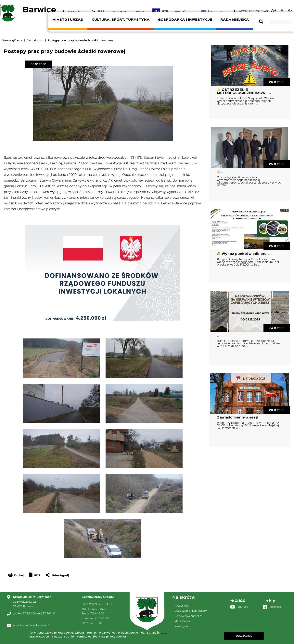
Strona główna (12, 41)
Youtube (243, 607)
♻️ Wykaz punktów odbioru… (243, 254)
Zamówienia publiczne (189, 616)
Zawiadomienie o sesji (237, 418)
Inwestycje (181, 626)
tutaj (164, 633)
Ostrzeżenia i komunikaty (191, 611)
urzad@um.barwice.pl (35, 625)
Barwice (39, 10)
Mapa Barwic (183, 621)
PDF (37, 576)
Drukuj (19, 576)
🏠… (220, 172)
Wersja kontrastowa (253, 11)
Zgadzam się (244, 637)
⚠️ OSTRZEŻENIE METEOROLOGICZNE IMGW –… (244, 92)
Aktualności (35, 41)
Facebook (275, 607)
